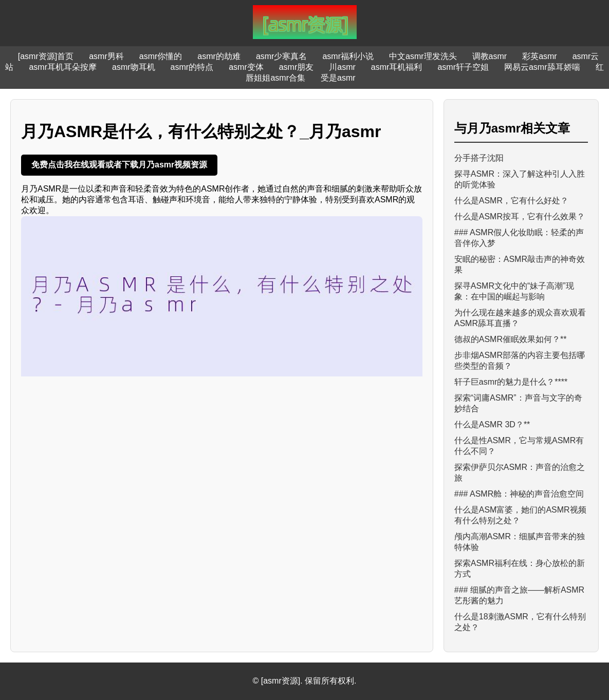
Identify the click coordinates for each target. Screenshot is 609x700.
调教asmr (490, 56)
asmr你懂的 (161, 56)
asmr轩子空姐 (463, 67)
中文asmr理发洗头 (423, 56)
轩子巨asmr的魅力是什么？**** (511, 382)
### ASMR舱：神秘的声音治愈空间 (519, 494)
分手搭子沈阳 (479, 158)
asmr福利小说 (348, 56)
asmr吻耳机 (134, 67)
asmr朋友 (297, 67)
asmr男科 (106, 56)
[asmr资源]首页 (46, 56)
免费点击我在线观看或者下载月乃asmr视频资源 (119, 165)
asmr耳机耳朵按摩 (63, 67)
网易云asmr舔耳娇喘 (542, 67)
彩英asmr (540, 56)
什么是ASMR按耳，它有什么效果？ (520, 216)
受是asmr (338, 78)
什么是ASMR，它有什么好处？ (511, 201)
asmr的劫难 (219, 56)
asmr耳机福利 (397, 67)
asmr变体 (246, 67)
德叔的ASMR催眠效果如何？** (511, 339)
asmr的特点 (192, 67)
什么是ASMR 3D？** (492, 424)
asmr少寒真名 (282, 56)
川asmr (342, 67)
